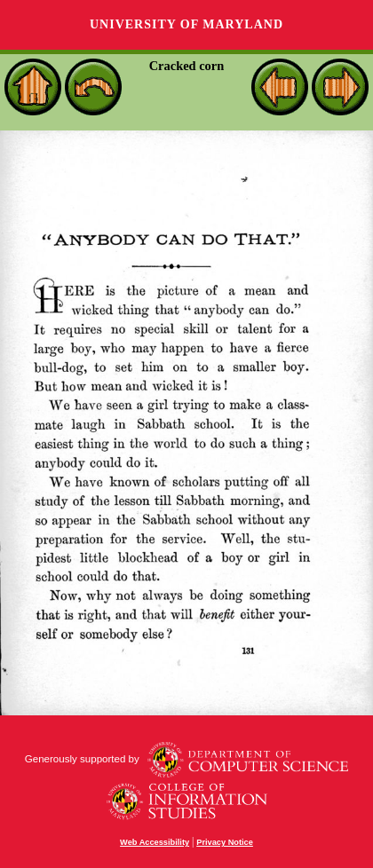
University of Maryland (186, 24)
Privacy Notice (225, 842)
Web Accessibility (155, 842)
